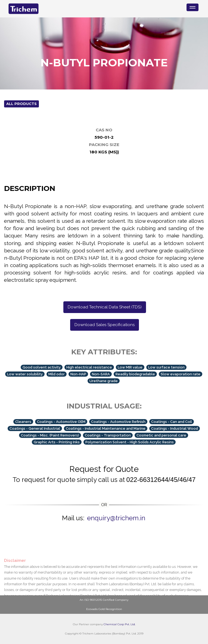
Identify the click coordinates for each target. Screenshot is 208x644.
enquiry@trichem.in (116, 518)
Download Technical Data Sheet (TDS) (105, 307)
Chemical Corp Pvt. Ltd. (119, 624)
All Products (21, 104)
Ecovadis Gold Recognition (104, 609)
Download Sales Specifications (105, 325)
